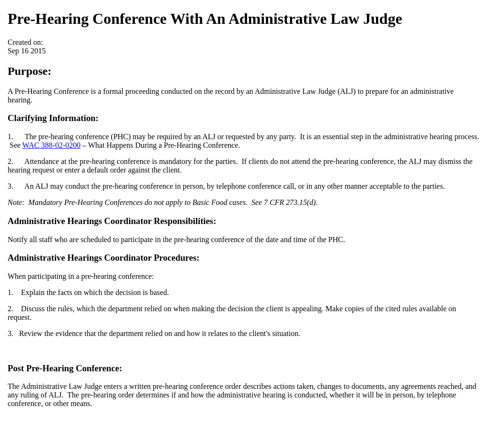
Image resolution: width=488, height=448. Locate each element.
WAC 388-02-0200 (51, 145)
